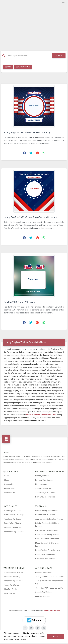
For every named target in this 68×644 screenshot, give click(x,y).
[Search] (29, 56)
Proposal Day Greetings (14, 581)
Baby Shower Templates (45, 497)
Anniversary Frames (43, 488)
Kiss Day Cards (10, 589)
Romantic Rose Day (12, 577)
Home (8, 67)
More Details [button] (20, 639)
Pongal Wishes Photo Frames (47, 550)
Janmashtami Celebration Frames (49, 519)
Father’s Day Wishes (12, 523)
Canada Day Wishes (43, 592)
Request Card (10, 493)
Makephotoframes (52, 610)
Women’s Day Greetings (14, 515)
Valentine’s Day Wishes (14, 572)
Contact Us (9, 484)
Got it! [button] (56, 636)
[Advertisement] (34, 24)
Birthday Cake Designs (44, 480)
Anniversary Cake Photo (45, 493)
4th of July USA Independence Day (49, 588)
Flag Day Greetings (43, 596)
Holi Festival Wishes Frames (47, 530)
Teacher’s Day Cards (13, 519)
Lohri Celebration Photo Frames (48, 539)
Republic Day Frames (44, 572)
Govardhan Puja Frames (45, 559)
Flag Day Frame (23, 67)
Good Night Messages (13, 511)
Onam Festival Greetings (45, 554)
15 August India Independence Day (49, 577)
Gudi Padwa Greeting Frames (47, 535)
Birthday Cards (41, 484)
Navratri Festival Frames (45, 515)
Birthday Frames (42, 476)
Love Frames (10, 593)
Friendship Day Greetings (14, 532)
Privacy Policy (10, 488)
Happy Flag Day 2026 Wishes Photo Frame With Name (30, 217)
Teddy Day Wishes (12, 585)
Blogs (7, 480)
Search (59, 56)
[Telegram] (34, 620)
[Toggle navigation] (63, 3)
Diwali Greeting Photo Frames (47, 511)
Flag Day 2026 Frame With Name (20, 302)
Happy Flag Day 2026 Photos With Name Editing (27, 132)
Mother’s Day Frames (13, 527)
